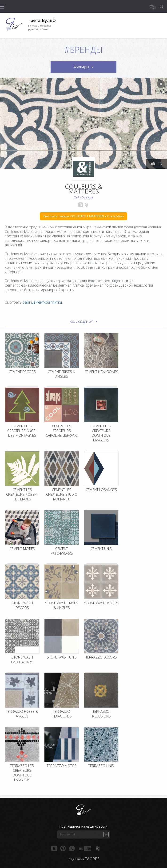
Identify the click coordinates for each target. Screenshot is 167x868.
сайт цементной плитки (42, 302)
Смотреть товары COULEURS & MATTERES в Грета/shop (83, 216)
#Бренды (83, 50)
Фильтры (81, 67)
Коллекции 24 (82, 321)
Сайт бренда (83, 197)
